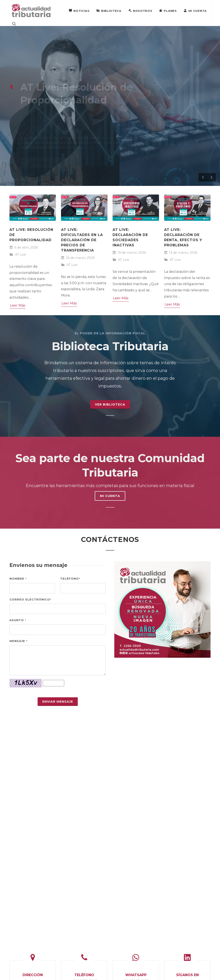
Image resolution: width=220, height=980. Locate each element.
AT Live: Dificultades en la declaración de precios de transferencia (82, 240)
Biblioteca (109, 11)
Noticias (79, 11)
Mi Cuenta (195, 11)
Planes (168, 11)
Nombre (18, 579)
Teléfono (70, 579)
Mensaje (18, 641)
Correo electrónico (30, 599)
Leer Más (18, 305)
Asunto (18, 620)
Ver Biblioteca (110, 404)
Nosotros (140, 11)
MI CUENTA (110, 496)
